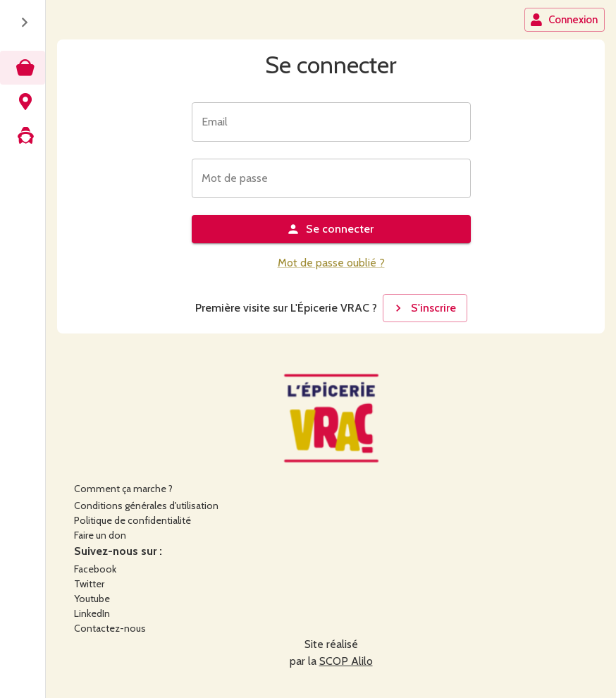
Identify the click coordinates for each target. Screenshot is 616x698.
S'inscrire (424, 308)
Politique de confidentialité (133, 520)
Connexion (564, 20)
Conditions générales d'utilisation (146, 506)
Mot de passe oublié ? (331, 263)
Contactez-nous (110, 628)
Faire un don (100, 535)
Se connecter (330, 229)
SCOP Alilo (346, 661)
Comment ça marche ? (123, 489)
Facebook (95, 569)
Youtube (92, 599)
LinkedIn (92, 613)
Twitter (89, 584)
